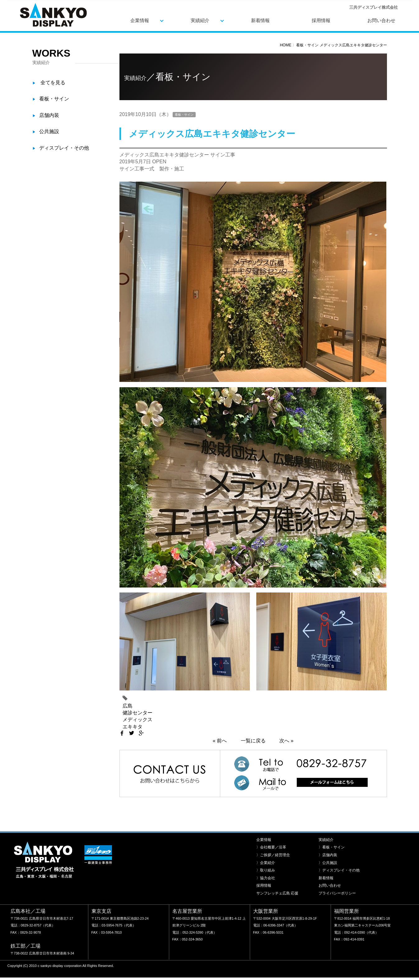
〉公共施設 (328, 858)
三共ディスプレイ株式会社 (53, 15)
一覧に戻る (253, 741)
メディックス (137, 720)
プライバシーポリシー (337, 889)
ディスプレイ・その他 (64, 148)
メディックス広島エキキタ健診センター (353, 45)
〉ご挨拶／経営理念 (273, 850)
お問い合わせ (381, 20)
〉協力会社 (266, 873)
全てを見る (53, 83)
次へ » (286, 741)
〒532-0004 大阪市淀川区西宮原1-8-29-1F (285, 914)
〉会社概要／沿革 (271, 843)
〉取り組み (266, 866)
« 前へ (220, 741)
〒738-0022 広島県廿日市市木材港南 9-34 (42, 949)
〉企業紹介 (266, 858)
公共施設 (49, 131)
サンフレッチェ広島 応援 (277, 889)
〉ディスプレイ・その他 (339, 866)
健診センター (137, 713)
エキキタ (133, 727)
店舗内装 (49, 115)
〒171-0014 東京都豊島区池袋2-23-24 (120, 914)
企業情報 (140, 20)
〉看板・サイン (332, 843)
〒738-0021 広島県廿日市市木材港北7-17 (42, 914)
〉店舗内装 (328, 850)
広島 (128, 706)
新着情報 (260, 20)
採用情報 (321, 20)
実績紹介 (200, 20)
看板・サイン (308, 45)
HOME (286, 45)
